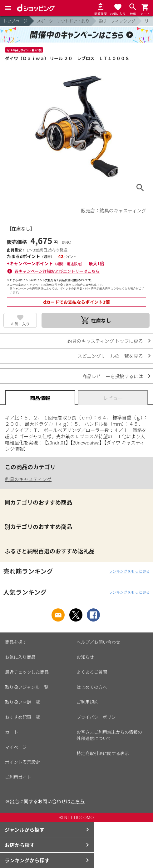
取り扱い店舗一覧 (22, 702)
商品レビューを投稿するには (113, 376)
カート (12, 732)
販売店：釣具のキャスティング (114, 210)
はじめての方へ (92, 687)
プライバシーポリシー (98, 717)
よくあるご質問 (92, 672)
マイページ (16, 747)
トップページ (15, 21)
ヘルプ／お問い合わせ (98, 642)
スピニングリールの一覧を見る (110, 356)
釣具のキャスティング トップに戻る (105, 341)
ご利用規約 (87, 702)
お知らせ (85, 657)
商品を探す (16, 642)
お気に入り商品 (20, 657)
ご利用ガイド (18, 777)
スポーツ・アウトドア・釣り (63, 21)
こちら (78, 801)
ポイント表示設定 (22, 762)
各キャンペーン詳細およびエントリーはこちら (57, 271)
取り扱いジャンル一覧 (27, 687)
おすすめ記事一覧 (22, 717)
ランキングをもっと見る (129, 571)
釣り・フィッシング (117, 21)
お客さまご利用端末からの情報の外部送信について (109, 735)
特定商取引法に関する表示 (103, 753)
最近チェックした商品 (27, 672)
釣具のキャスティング (28, 479)
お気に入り (20, 324)
